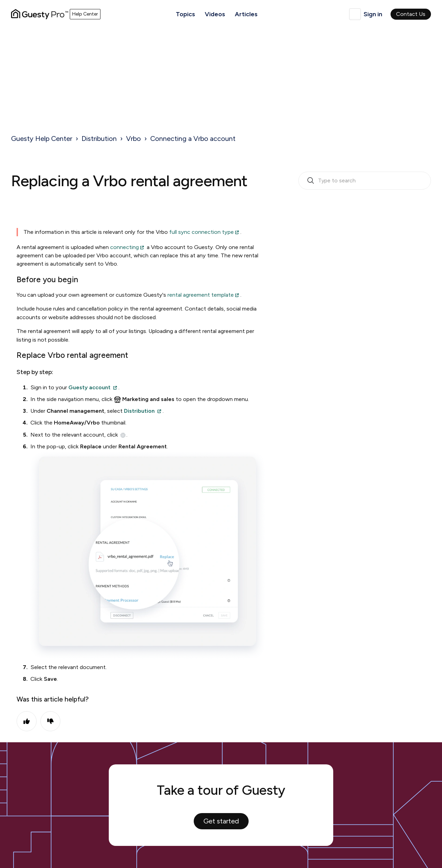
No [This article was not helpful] (50, 721)
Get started (221, 821)
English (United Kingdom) (355, 14)
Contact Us (411, 14)
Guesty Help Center (42, 139)
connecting (124, 247)
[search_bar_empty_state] (365, 181)
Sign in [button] (373, 14)
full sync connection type (201, 232)
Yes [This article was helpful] (27, 721)
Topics (185, 14)
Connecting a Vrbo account (193, 139)
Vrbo (133, 139)
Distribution (99, 139)
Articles (246, 14)
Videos (215, 14)
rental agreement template (201, 295)
